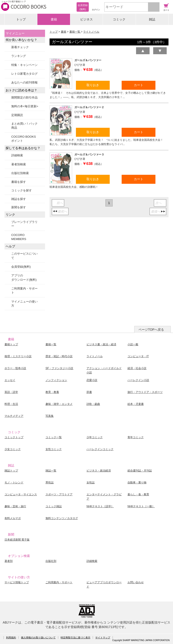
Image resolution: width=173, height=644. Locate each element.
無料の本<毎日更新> (25, 106)
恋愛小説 (92, 380)
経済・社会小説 (137, 368)
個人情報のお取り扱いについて (38, 637)
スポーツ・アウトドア (59, 494)
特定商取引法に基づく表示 (75, 637)
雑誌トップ (11, 471)
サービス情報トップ (17, 582)
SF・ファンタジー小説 (59, 368)
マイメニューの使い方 (24, 304)
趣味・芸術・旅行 (15, 506)
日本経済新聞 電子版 (17, 540)
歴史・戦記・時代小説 (59, 356)
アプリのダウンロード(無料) (24, 277)
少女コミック (13, 449)
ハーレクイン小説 (138, 380)
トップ (21, 19)
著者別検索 (19, 164)
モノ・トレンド (14, 482)
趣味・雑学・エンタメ (59, 404)
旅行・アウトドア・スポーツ (145, 392)
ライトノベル (91, 32)
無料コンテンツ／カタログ (62, 518)
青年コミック (136, 437)
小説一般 (133, 344)
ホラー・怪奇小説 (15, 368)
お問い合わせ (136, 582)
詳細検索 (17, 155)
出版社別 (51, 561)
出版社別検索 (20, 173)
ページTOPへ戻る (151, 330)
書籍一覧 (75, 32)
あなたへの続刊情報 (24, 82)
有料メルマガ (13, 518)
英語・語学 (11, 392)
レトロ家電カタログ (24, 74)
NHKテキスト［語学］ (100, 506)
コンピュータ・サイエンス (21, 494)
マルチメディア (14, 416)
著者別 (9, 561)
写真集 (50, 416)
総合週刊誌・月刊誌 (140, 471)
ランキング (19, 56)
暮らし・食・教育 (138, 494)
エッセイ (10, 380)
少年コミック (95, 437)
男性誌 (50, 482)
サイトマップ (103, 637)
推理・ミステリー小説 (18, 356)
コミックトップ (14, 437)
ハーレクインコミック (100, 449)
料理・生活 (11, 404)
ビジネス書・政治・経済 (101, 344)
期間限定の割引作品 (24, 98)
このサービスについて (24, 256)
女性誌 (91, 482)
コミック (119, 19)
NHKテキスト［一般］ (141, 506)
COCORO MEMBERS (19, 237)
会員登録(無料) (21, 267)
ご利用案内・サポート (24, 291)
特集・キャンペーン (24, 65)
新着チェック (20, 47)
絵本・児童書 (136, 404)
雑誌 (152, 19)
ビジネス (86, 19)
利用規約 (11, 637)
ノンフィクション (56, 380)
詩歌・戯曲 (93, 404)
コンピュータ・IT (138, 356)
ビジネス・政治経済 (99, 471)
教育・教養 (52, 392)
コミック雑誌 (54, 506)
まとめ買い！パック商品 (24, 126)
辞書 (89, 392)
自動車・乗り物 (137, 482)
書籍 (54, 19)
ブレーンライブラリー (24, 224)
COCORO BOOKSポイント (24, 139)
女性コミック (54, 449)
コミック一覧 (54, 437)
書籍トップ (11, 344)
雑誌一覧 (51, 471)
